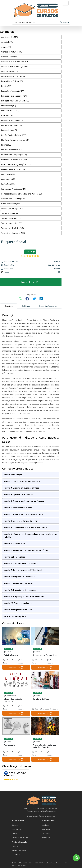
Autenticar (46, 829)
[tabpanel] (31, 548)
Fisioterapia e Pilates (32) (12, 125)
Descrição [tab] (9, 306)
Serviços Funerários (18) (11, 218)
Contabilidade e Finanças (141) (13, 76)
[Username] (35, 22)
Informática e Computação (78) (14, 155)
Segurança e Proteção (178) (12, 209)
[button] (65, 3)
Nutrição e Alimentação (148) (13, 169)
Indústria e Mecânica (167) (12, 150)
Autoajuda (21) (7, 42)
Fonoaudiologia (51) (9, 130)
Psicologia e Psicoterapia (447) (14, 189)
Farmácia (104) (7, 115)
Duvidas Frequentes (19, 851)
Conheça (46, 825)
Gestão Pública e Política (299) (14, 135)
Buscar (65, 22)
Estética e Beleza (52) (10, 111)
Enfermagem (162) (9, 106)
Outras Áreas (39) (8, 179)
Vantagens (46, 833)
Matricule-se (16, 667)
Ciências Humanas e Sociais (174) (15, 62)
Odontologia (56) (8, 174)
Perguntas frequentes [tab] (48, 306)
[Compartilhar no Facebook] (27, 299)
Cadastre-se (16, 855)
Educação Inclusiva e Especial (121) (15, 101)
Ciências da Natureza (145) (12, 52)
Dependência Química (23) (12, 81)
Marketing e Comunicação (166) (14, 160)
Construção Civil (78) (10, 71)
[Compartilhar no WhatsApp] (20, 299)
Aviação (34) (6, 47)
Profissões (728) (8, 184)
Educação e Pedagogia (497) (13, 91)
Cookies (15, 833)
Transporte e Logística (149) (12, 228)
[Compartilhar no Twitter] (34, 299)
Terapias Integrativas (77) (12, 223)
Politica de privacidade (20, 837)
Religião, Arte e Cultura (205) (13, 199)
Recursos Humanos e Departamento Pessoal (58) (21, 194)
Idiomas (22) (6, 145)
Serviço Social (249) (9, 213)
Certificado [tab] (26, 306)
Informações (16, 829)
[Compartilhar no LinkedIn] (41, 299)
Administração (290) (10, 37)
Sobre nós (15, 825)
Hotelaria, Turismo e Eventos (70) (15, 140)
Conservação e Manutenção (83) (14, 67)
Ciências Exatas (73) (9, 57)
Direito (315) (6, 86)
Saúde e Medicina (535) (11, 204)
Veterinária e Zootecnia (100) (13, 233)
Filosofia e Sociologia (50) (12, 120)
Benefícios (46, 837)
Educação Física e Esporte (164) (14, 96)
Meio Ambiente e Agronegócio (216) (16, 164)
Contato (15, 847)
